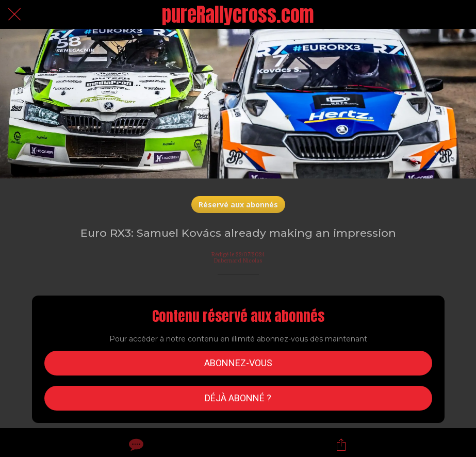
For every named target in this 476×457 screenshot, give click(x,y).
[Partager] (341, 445)
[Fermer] (14, 14)
